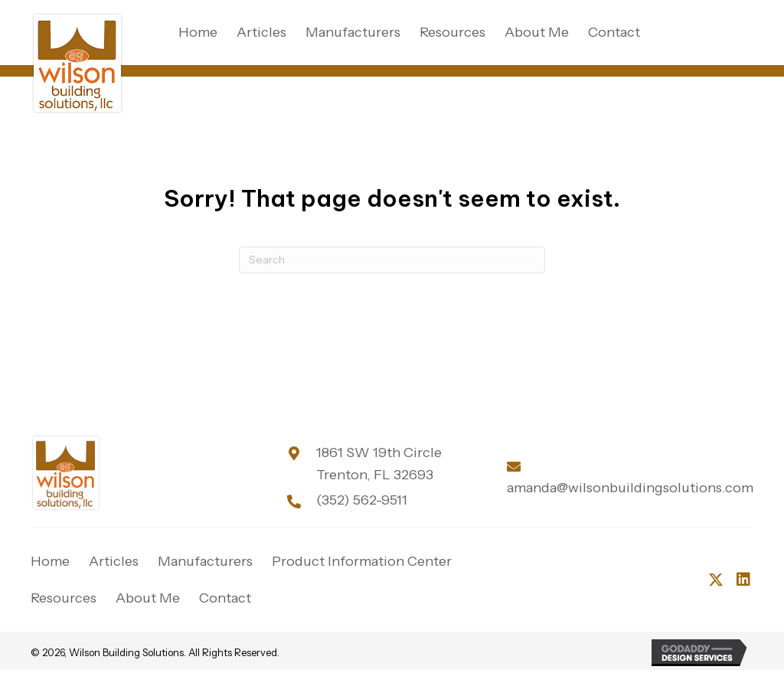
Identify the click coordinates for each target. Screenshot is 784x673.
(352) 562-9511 (362, 500)
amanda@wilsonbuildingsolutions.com (630, 488)
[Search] (392, 260)
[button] (716, 580)
